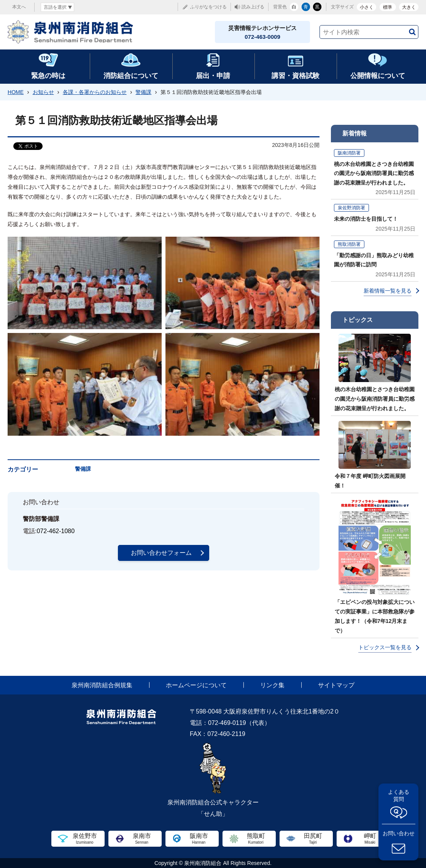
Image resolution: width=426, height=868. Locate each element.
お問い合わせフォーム (161, 553)
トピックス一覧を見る (385, 647)
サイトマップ (336, 685)
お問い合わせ (399, 833)
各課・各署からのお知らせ (95, 92)
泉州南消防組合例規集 (102, 685)
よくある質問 (399, 796)
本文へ (19, 7)
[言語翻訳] (57, 7)
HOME (16, 92)
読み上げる (253, 7)
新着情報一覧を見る (388, 291)
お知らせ (43, 92)
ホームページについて (196, 685)
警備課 (143, 92)
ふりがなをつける (208, 7)
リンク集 (272, 685)
